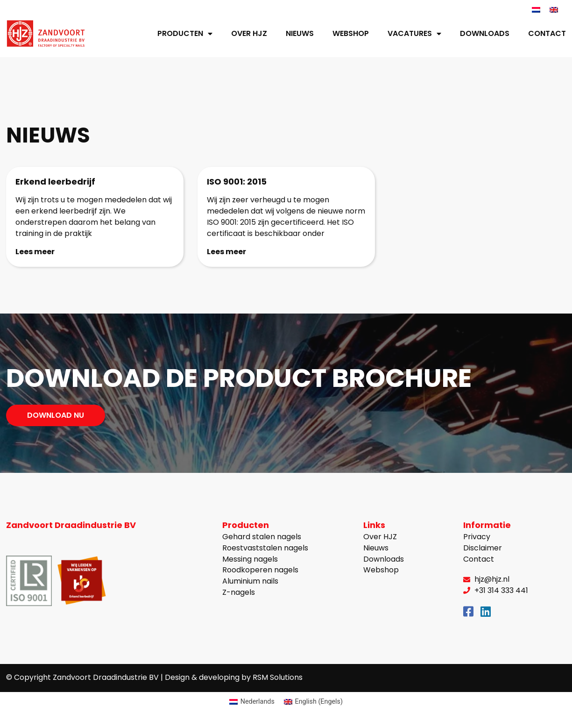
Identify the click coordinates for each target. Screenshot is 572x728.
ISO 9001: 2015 (237, 182)
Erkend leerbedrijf (55, 182)
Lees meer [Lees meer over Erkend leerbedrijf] (35, 251)
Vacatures (414, 34)
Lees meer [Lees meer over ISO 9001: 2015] (226, 251)
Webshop (351, 33)
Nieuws (300, 33)
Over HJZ (249, 33)
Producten (185, 34)
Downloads (485, 33)
